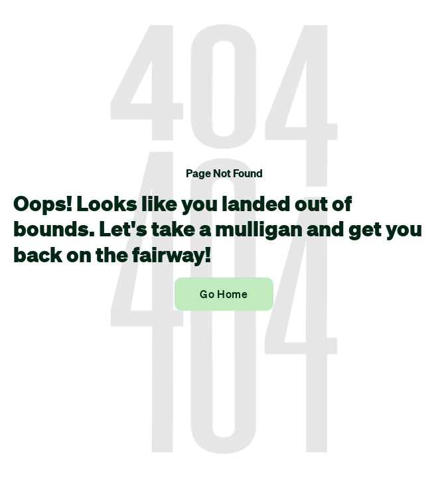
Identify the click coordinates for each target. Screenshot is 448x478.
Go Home (224, 294)
